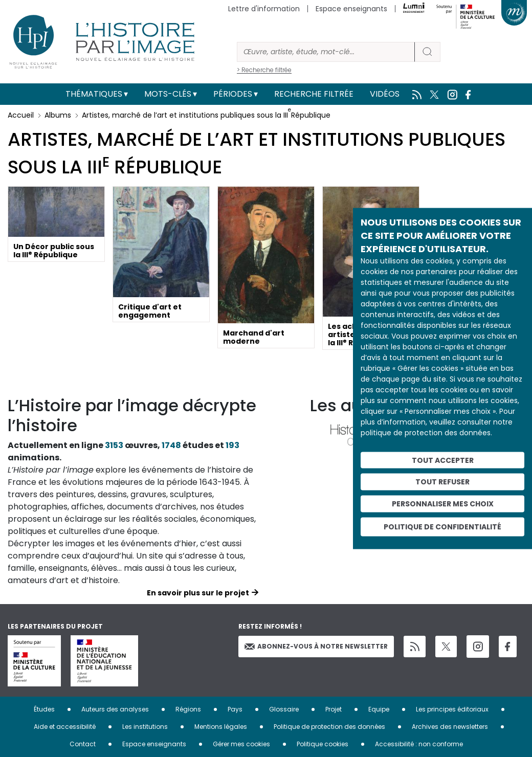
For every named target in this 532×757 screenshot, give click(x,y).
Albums (58, 115)
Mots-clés (168, 94)
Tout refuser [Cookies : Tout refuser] (442, 482)
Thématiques (94, 94)
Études (44, 709)
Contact (83, 744)
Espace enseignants (351, 9)
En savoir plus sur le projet (198, 593)
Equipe (379, 709)
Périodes (233, 94)
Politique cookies (323, 744)
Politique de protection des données (329, 727)
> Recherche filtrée (264, 70)
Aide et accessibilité (65, 727)
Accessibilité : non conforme (419, 744)
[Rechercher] (326, 52)
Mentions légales (221, 727)
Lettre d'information (264, 9)
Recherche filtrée (314, 94)
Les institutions (145, 727)
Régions (188, 709)
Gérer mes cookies (241, 744)
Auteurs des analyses (115, 709)
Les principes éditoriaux (452, 709)
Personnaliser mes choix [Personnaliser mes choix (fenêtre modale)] (443, 504)
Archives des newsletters (450, 727)
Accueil (21, 115)
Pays (235, 709)
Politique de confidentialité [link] (442, 526)
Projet (334, 709)
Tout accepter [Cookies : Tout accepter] (443, 460)
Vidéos (385, 94)
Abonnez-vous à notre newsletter (316, 646)
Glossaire (284, 709)
